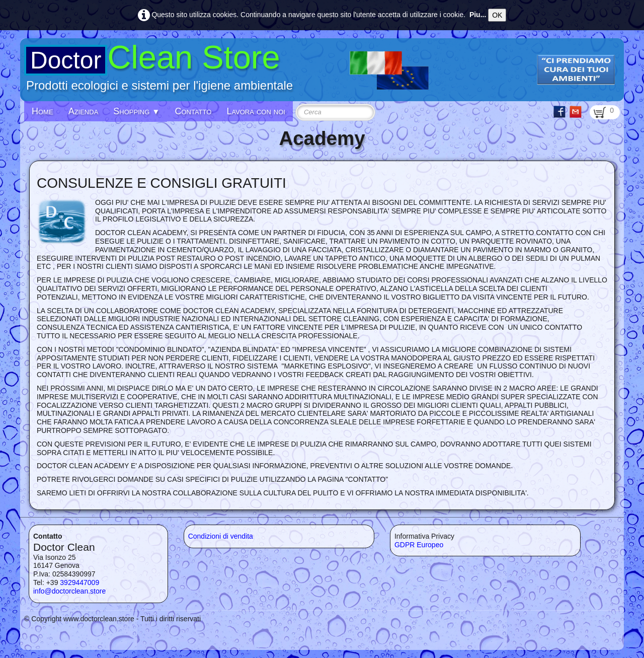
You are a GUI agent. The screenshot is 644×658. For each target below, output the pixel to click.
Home (43, 111)
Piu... (478, 15)
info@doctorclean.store (69, 591)
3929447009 (79, 582)
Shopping (136, 111)
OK (497, 15)
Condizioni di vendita (221, 536)
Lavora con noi (256, 111)
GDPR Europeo (419, 545)
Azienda (84, 111)
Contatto (193, 111)
